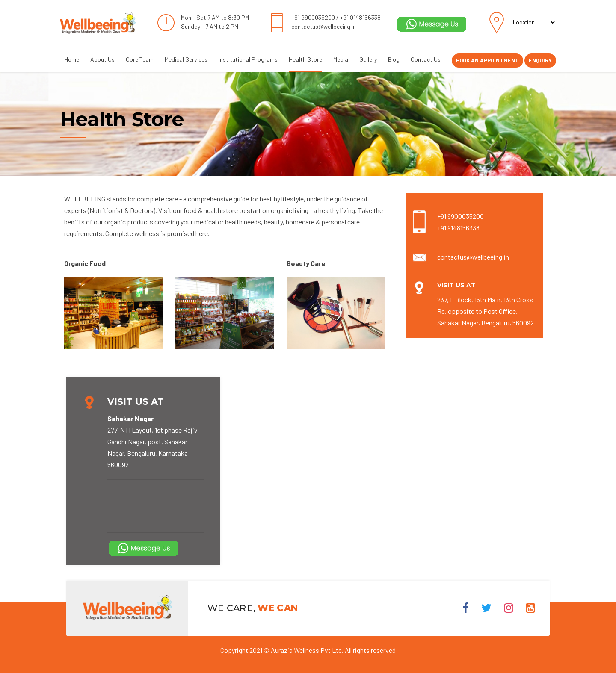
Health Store (305, 59)
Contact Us (426, 59)
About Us (102, 59)
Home (72, 59)
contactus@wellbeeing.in (324, 26)
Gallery (368, 59)
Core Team (140, 59)
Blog (394, 59)
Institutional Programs (248, 59)
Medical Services (186, 59)
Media (341, 59)
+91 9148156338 (360, 17)
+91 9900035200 (313, 17)
